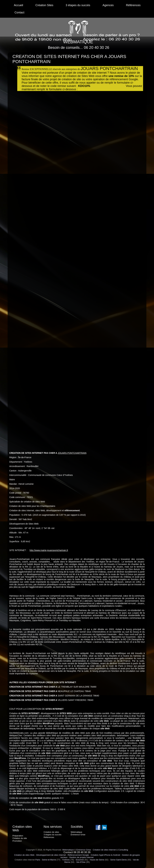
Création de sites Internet (104, 850)
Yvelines (66, 860)
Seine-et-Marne (49, 860)
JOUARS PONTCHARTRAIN (72, 453)
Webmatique (68, 850)
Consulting (123, 850)
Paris (38, 860)
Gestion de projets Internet (81, 857)
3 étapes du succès (78, 5)
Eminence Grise (84, 850)
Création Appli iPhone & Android (105, 855)
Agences (108, 5)
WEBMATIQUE (78, 42)
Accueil (19, 5)
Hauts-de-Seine (97, 860)
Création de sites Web (24, 855)
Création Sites (44, 5)
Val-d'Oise (81, 862)
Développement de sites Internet (51, 855)
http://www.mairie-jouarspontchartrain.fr (49, 550)
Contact (19, 12)
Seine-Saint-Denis (118, 860)
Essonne (80, 860)
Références (133, 5)
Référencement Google (78, 855)
